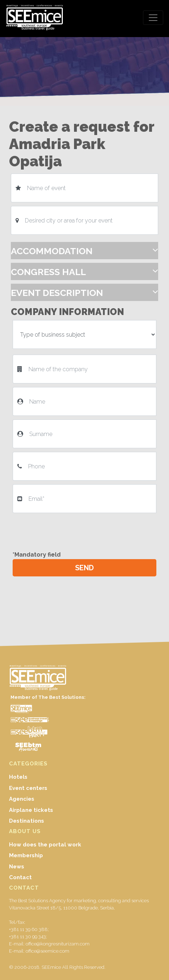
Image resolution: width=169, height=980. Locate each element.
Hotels (18, 777)
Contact (20, 877)
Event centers (28, 788)
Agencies (22, 799)
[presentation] (69, 531)
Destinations (27, 821)
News (17, 867)
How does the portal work (45, 845)
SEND (84, 568)
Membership (26, 855)
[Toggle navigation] (153, 18)
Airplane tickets (31, 810)
